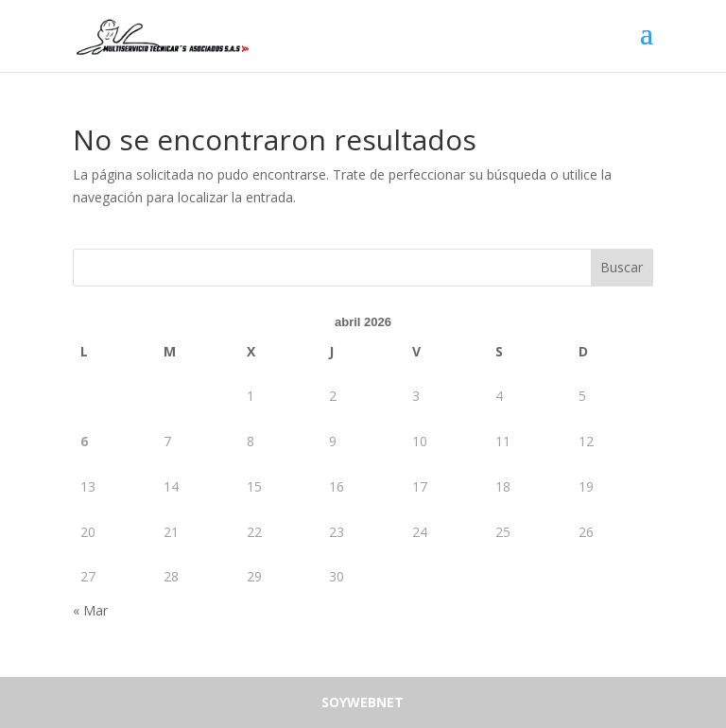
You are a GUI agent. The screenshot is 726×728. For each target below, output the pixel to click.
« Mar (90, 610)
